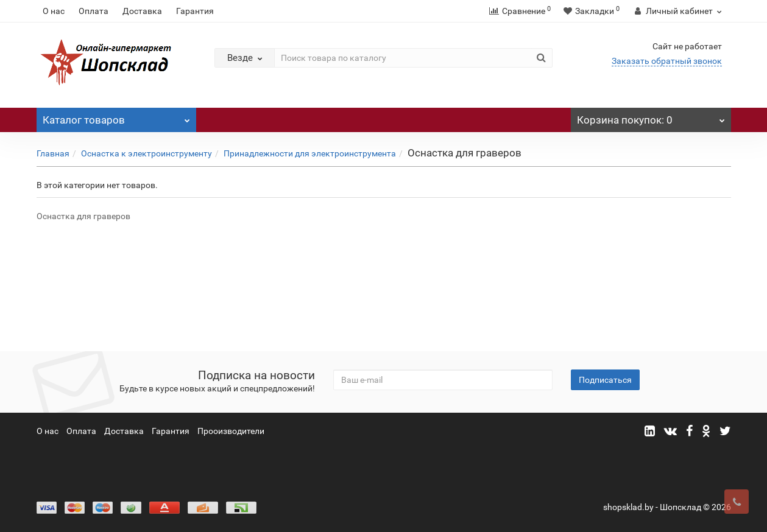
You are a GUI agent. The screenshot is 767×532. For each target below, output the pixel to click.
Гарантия (195, 11)
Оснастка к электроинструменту (147, 153)
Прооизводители (231, 431)
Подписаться (605, 380)
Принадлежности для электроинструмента (310, 153)
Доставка (142, 11)
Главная (53, 153)
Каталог (117, 117)
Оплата (94, 11)
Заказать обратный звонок (667, 61)
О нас (54, 11)
